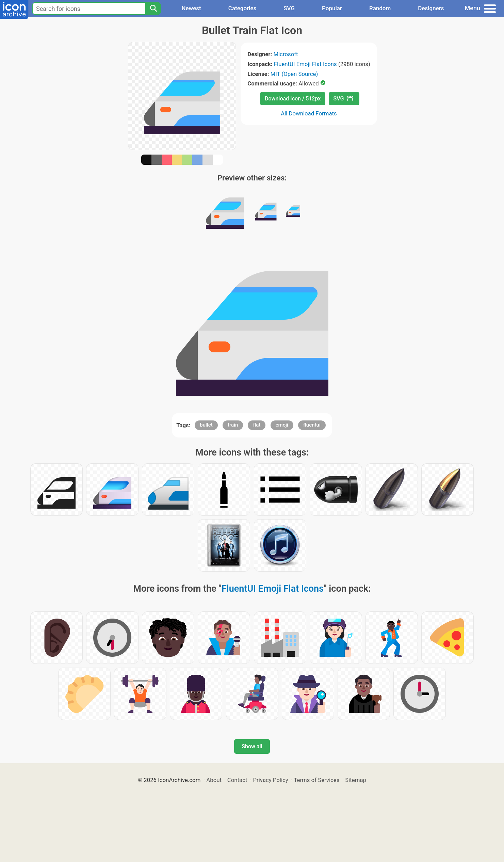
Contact (237, 780)
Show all (252, 746)
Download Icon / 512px (293, 99)
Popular (332, 8)
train (233, 425)
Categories (242, 8)
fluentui (312, 425)
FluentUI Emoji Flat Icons (305, 64)
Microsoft (286, 54)
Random (380, 8)
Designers (431, 8)
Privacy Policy (270, 780)
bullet (206, 425)
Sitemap (356, 780)
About (214, 780)
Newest (191, 8)
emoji (282, 425)
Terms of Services (316, 780)
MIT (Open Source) (294, 74)
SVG (289, 8)
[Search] (153, 9)
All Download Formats (309, 113)
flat (257, 425)
